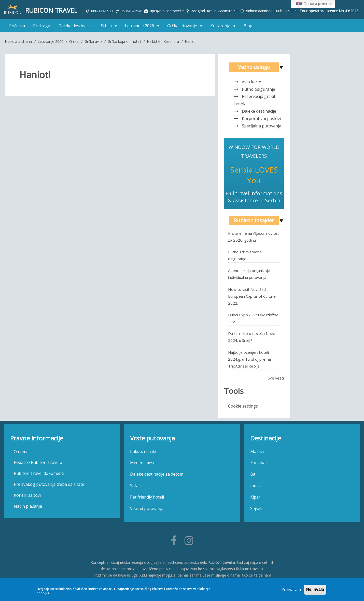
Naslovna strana (18, 43)
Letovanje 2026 (51, 43)
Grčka (74, 43)
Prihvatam (291, 590)
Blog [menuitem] (248, 27)
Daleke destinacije (259, 113)
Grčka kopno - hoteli (124, 43)
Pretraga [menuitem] (42, 27)
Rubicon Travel (53, 10)
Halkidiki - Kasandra (163, 43)
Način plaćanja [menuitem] (28, 507)
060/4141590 (102, 11)
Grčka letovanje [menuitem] (183, 28)
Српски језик (312, 4)
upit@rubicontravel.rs (167, 11)
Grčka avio (93, 43)
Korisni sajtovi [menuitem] (27, 497)
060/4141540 (132, 11)
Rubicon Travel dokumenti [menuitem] (39, 475)
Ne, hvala (315, 589)
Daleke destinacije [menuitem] (75, 27)
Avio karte (251, 83)
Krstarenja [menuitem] (221, 28)
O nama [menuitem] (21, 453)
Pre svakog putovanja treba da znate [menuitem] (49, 486)
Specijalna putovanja (262, 127)
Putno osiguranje (258, 90)
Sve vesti (276, 379)
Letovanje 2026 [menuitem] (141, 28)
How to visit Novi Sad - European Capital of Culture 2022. (252, 297)
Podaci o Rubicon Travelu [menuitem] (38, 464)
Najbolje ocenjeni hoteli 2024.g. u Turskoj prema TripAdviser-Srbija (249, 360)
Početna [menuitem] (17, 27)
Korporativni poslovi (261, 120)
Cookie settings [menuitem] (243, 407)
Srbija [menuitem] (107, 28)
